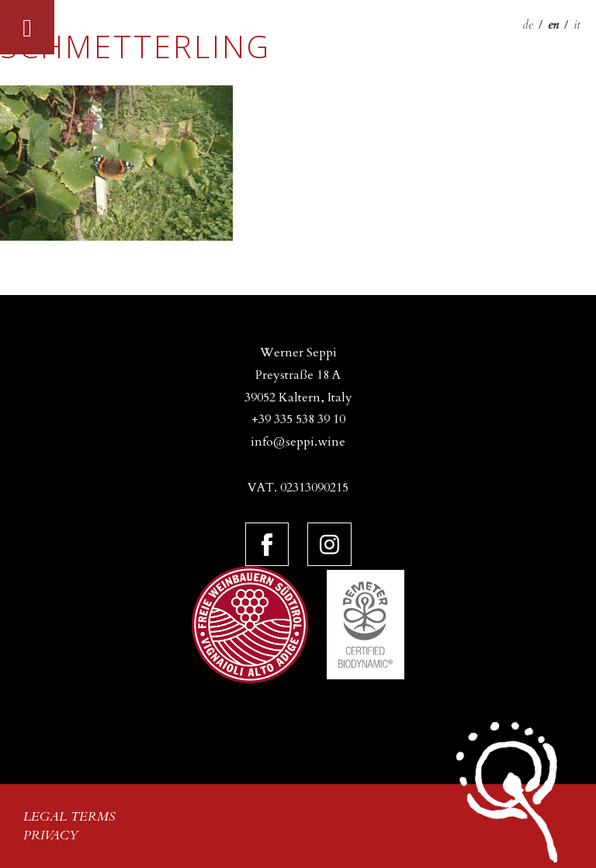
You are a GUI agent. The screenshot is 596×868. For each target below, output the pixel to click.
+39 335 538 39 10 (298, 419)
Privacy (51, 835)
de (528, 25)
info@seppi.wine (298, 442)
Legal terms (69, 817)
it (577, 25)
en (553, 25)
